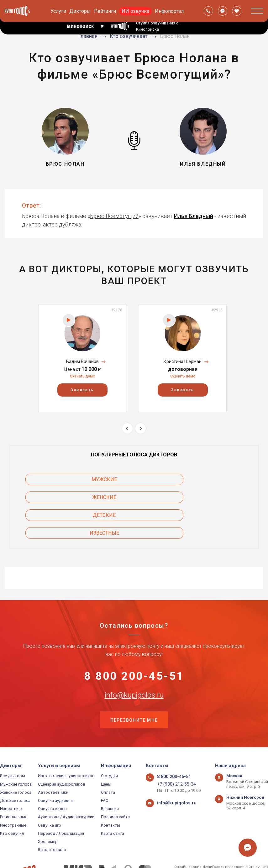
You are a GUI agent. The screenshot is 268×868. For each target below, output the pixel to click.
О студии (109, 744)
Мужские (60, 479)
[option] (82, 358)
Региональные (14, 785)
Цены (106, 752)
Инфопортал (169, 11)
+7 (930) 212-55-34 (174, 752)
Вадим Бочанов (82, 361)
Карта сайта (113, 801)
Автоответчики (53, 760)
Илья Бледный (194, 216)
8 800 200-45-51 (134, 642)
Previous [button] (127, 428)
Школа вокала (52, 818)
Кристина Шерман (183, 361)
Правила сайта (115, 785)
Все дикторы (13, 744)
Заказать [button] (82, 390)
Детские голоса (15, 769)
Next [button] (141, 428)
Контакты (110, 793)
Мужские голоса (16, 752)
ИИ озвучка (135, 11)
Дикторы (80, 11)
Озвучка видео (52, 777)
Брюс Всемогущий (114, 216)
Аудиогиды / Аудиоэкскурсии (66, 785)
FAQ (105, 769)
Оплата (108, 760)
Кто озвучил (12, 801)
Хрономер (48, 810)
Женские (208, 479)
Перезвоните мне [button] (134, 687)
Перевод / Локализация (61, 801)
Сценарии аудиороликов (62, 752)
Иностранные (13, 793)
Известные (208, 497)
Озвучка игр (50, 793)
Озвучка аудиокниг (56, 769)
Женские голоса (16, 760)
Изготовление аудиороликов (66, 744)
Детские (60, 497)
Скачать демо (82, 376)
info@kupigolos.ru (134, 661)
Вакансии (110, 777)
